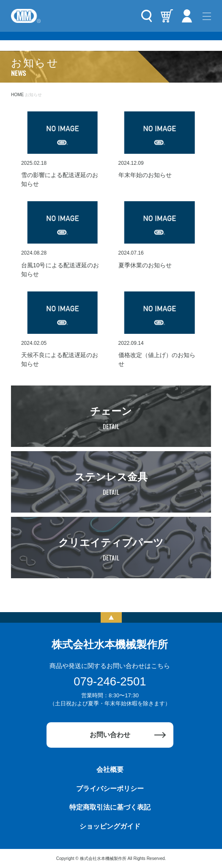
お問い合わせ (110, 735)
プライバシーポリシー (110, 789)
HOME (17, 95)
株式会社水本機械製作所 (110, 644)
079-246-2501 (110, 681)
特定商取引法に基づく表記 (110, 807)
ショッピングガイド (110, 826)
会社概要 (110, 770)
